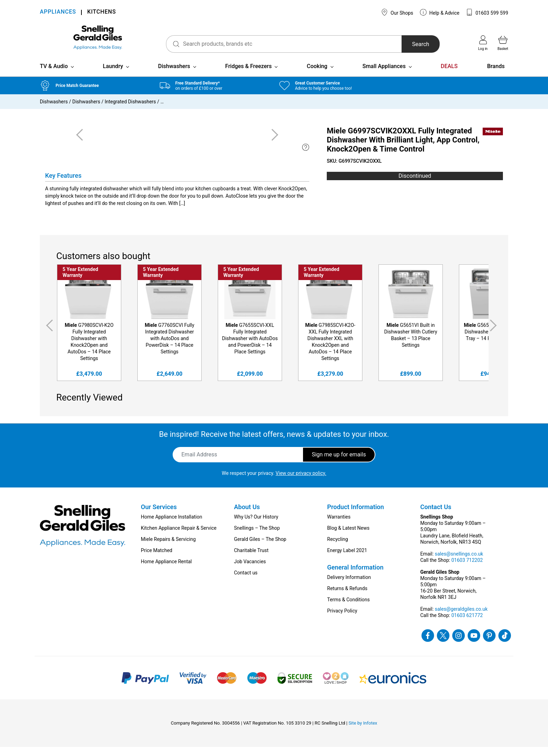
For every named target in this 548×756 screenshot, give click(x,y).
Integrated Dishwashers (130, 111)
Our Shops (397, 12)
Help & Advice (440, 12)
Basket (503, 43)
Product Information (356, 516)
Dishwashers (174, 75)
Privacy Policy (342, 620)
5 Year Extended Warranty (80, 281)
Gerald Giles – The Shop (260, 548)
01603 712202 (467, 569)
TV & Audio (54, 75)
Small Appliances (384, 75)
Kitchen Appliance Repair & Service (179, 537)
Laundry (113, 75)
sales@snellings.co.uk (459, 563)
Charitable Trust (251, 559)
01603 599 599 (487, 12)
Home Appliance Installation (171, 526)
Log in (483, 43)
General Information (355, 576)
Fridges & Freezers (248, 75)
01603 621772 (467, 624)
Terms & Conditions (348, 609)
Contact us (246, 582)
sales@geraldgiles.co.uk (461, 618)
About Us (247, 516)
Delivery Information (349, 586)
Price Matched (157, 559)
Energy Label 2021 (347, 559)
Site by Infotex (363, 732)
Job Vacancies (250, 571)
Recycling (338, 548)
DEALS (449, 75)
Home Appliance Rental (166, 571)
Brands (496, 75)
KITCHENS (101, 12)
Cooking (317, 75)
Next (495, 335)
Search (412, 44)
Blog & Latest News (348, 537)
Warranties (339, 526)
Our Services (159, 516)
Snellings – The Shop (257, 537)
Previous (48, 335)
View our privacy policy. (301, 482)
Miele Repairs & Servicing (168, 548)
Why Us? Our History (256, 526)
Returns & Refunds (347, 597)
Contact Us (436, 516)
